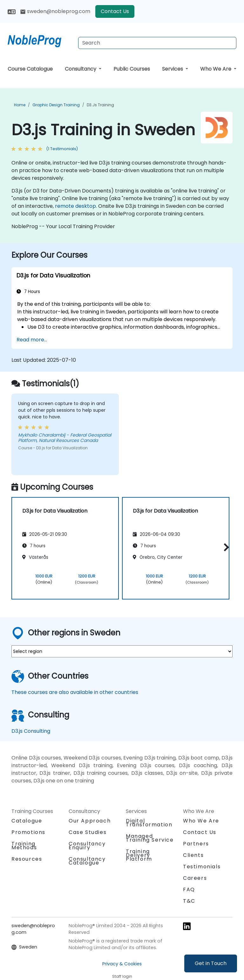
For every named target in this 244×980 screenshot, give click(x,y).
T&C (189, 901)
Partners (196, 844)
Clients (193, 855)
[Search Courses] (157, 43)
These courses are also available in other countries (75, 692)
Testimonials (202, 867)
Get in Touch (211, 963)
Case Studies (88, 832)
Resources (27, 859)
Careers (195, 878)
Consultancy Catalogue (87, 861)
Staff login (122, 976)
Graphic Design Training (56, 105)
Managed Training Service (150, 838)
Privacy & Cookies (122, 964)
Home (20, 105)
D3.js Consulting (31, 731)
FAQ (189, 889)
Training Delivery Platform (139, 855)
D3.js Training (100, 105)
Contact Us (115, 11)
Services (173, 69)
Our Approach (90, 821)
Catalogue (27, 821)
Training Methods (24, 846)
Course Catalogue (30, 69)
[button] (225, 547)
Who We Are (216, 69)
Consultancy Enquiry (87, 846)
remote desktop (75, 206)
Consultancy (81, 69)
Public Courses (132, 69)
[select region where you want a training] (122, 651)
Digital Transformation (149, 823)
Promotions (28, 832)
